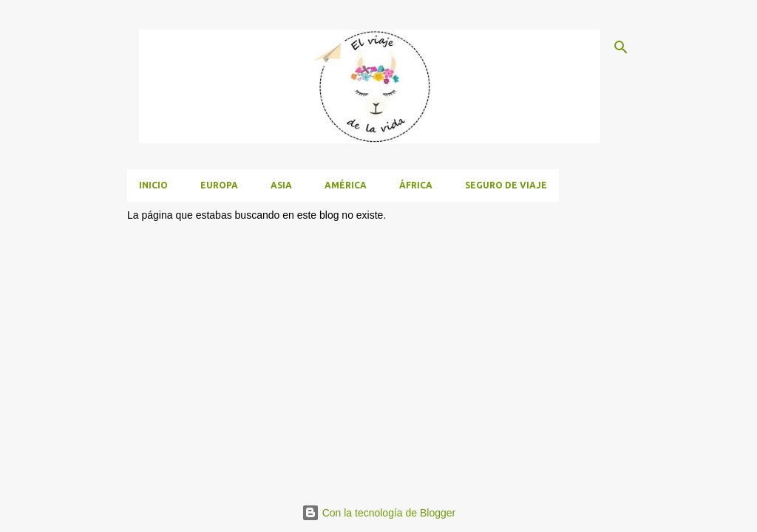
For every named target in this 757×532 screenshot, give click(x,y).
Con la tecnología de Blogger (378, 513)
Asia (281, 185)
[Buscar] (621, 47)
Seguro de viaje (506, 185)
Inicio (153, 185)
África (416, 185)
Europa (219, 185)
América (346, 185)
